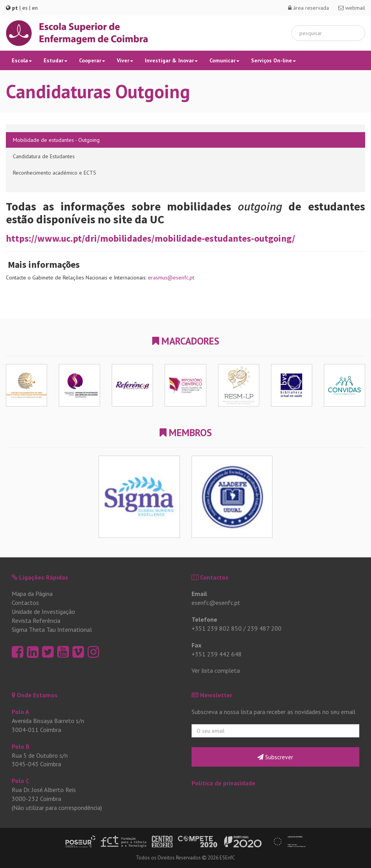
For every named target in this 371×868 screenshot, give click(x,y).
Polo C (20, 781)
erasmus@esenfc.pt (171, 278)
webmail (352, 8)
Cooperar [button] (92, 60)
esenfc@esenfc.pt (216, 603)
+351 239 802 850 (217, 628)
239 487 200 (264, 628)
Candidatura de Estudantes (44, 156)
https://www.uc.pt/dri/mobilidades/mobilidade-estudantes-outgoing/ (150, 238)
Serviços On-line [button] (273, 60)
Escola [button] (22, 60)
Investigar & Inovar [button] (171, 60)
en (35, 8)
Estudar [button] (55, 60)
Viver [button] (125, 60)
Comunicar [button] (224, 60)
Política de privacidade (223, 783)
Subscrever (275, 757)
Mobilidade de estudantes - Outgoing (56, 140)
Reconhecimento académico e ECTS (55, 173)
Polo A (20, 712)
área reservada (309, 8)
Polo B (21, 746)
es (25, 8)
